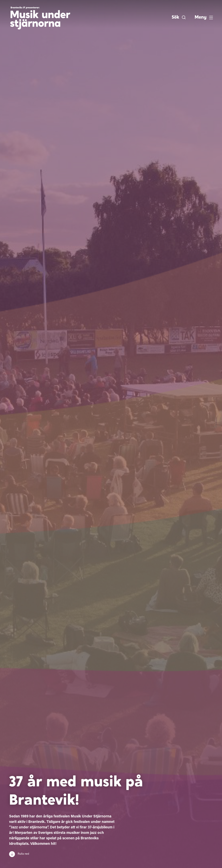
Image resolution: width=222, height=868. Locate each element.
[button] (179, 17)
